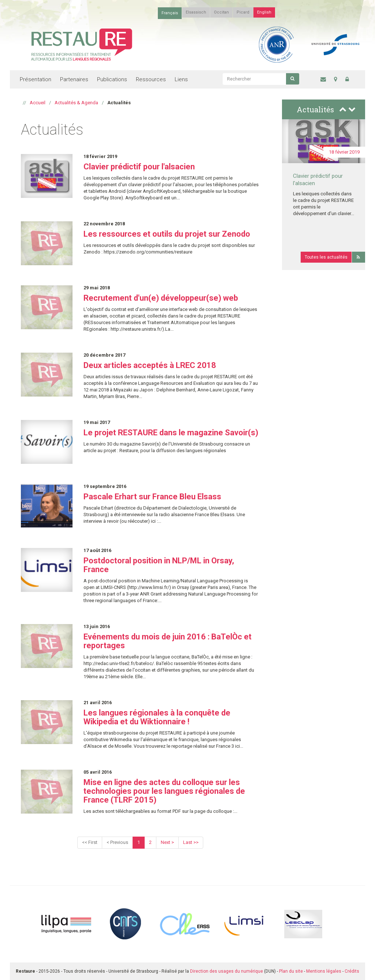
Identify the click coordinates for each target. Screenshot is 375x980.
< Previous (117, 842)
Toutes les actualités (326, 257)
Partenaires (74, 79)
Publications (112, 79)
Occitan (221, 12)
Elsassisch (196, 12)
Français (170, 13)
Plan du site (291, 971)
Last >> (191, 842)
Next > (167, 842)
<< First (90, 842)
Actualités (315, 109)
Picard (243, 12)
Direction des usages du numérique (227, 971)
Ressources (151, 79)
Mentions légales (324, 971)
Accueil (38, 103)
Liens (181, 79)
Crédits (352, 971)
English (264, 12)
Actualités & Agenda (76, 103)
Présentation (36, 79)
